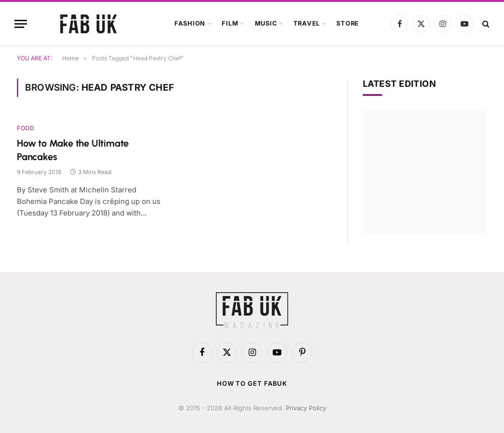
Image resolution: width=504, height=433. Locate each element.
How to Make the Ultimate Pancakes (73, 150)
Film (230, 23)
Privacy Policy (306, 408)
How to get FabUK (252, 383)
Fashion (190, 23)
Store (348, 23)
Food (26, 128)
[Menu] (21, 24)
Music (266, 23)
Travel (307, 23)
